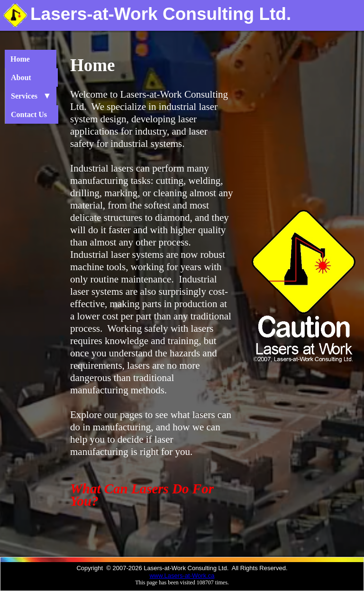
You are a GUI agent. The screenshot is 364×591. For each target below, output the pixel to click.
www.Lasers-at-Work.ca (182, 576)
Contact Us (29, 114)
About (29, 77)
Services (28, 96)
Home (28, 59)
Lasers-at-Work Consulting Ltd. (161, 14)
